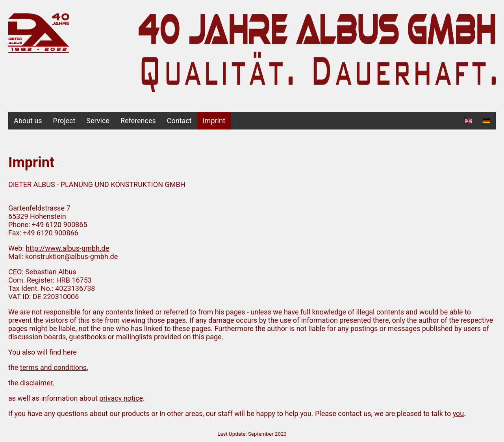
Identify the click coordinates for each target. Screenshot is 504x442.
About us (28, 121)
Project (64, 121)
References (138, 121)
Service (98, 121)
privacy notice (121, 398)
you (459, 413)
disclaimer (36, 383)
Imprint (214, 121)
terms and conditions (53, 367)
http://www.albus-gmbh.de (67, 248)
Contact (179, 121)
